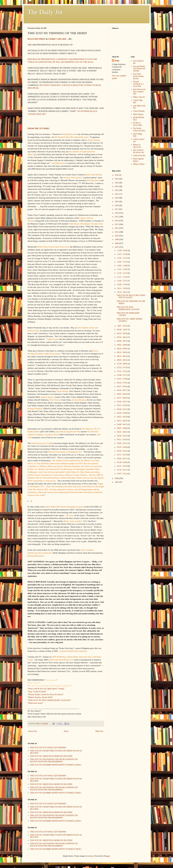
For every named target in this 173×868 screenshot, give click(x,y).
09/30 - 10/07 (122, 330)
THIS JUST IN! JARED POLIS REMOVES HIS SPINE (51, 756)
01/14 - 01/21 (122, 470)
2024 (117, 183)
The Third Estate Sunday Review (138, 76)
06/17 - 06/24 (122, 387)
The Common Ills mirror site (138, 151)
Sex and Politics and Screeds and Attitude (139, 69)
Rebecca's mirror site (137, 146)
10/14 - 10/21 (122, 292)
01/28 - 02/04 (122, 462)
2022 (117, 190)
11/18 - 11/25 (122, 273)
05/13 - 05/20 (122, 405)
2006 (117, 478)
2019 (117, 202)
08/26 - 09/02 (122, 349)
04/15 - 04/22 (122, 421)
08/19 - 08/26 (122, 352)
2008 (117, 243)
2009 (117, 239)
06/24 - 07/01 (122, 383)
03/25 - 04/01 (122, 432)
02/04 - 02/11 (122, 459)
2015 (117, 217)
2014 (117, 221)
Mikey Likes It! (139, 97)
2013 (117, 224)
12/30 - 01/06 (122, 250)
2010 (117, 236)
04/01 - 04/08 (122, 428)
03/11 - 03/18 (122, 440)
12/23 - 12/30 (122, 254)
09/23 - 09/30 (122, 334)
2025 (117, 179)
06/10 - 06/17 (122, 390)
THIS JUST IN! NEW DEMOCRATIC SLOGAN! (49, 700)
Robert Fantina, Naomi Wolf (40, 697)
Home (66, 731)
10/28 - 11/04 (122, 284)
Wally (117, 61)
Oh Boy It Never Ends (138, 124)
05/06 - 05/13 (122, 409)
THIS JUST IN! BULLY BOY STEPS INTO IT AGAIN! (131, 296)
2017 (117, 209)
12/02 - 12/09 (122, 266)
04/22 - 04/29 (122, 417)
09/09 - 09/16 (122, 341)
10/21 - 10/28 (122, 288)
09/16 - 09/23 (122, 337)
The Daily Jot (45, 12)
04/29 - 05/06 (122, 413)
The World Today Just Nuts (139, 129)
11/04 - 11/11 (122, 281)
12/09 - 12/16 (122, 262)
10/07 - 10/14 (122, 326)
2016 (117, 213)
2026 (117, 175)
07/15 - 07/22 (122, 371)
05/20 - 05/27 (122, 402)
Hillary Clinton (139, 164)
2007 (117, 247)
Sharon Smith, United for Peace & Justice (46, 694)
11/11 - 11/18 (122, 277)
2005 (117, 482)
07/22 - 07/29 (122, 368)
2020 (117, 198)
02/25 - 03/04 (122, 447)
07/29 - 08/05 (122, 364)
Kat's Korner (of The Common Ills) (139, 92)
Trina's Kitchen (139, 111)
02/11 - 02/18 (122, 455)
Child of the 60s (139, 156)
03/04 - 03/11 (122, 443)
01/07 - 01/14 (122, 474)
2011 (117, 232)
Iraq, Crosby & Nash (37, 691)
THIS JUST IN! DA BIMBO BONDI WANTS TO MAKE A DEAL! (56, 765)
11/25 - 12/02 (122, 269)
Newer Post (33, 731)
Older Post (99, 731)
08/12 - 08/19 (122, 356)
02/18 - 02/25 (122, 451)
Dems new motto (35, 703)
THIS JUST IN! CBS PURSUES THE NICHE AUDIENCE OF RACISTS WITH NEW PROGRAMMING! (54, 760)
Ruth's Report (138, 114)
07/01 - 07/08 (122, 379)
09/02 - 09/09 (122, 345)
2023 (117, 186)
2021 (117, 194)
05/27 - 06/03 (122, 398)
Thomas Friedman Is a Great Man (138, 84)
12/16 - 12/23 (122, 258)
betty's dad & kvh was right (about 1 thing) (46, 688)
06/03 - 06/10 (122, 394)
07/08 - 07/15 (122, 375)
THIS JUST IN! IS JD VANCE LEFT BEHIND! (48, 748)
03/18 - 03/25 (122, 436)
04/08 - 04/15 (122, 424)
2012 (117, 228)
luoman (91, 856)
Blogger (107, 856)
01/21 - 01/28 (122, 466)
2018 (117, 205)
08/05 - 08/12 (122, 360)
